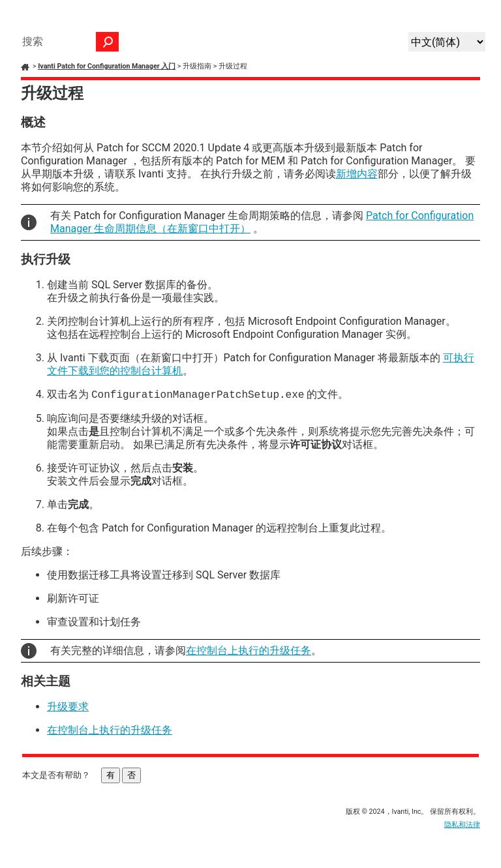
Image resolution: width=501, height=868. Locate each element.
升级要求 (68, 707)
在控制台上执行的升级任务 (249, 651)
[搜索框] (67, 42)
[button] (108, 42)
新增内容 (357, 174)
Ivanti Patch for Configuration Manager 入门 (107, 66)
